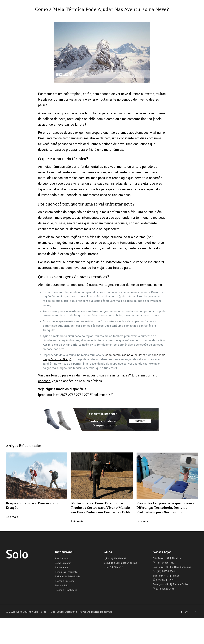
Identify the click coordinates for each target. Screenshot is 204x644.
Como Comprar (63, 563)
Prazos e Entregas (65, 581)
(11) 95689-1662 (117, 559)
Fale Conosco (62, 559)
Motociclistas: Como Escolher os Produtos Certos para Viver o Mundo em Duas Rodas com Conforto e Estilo (101, 508)
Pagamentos (62, 568)
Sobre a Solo (62, 586)
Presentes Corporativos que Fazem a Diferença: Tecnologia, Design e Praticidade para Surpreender (166, 508)
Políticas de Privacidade (67, 577)
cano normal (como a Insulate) (125, 355)
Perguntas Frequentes (67, 572)
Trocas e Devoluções (66, 590)
